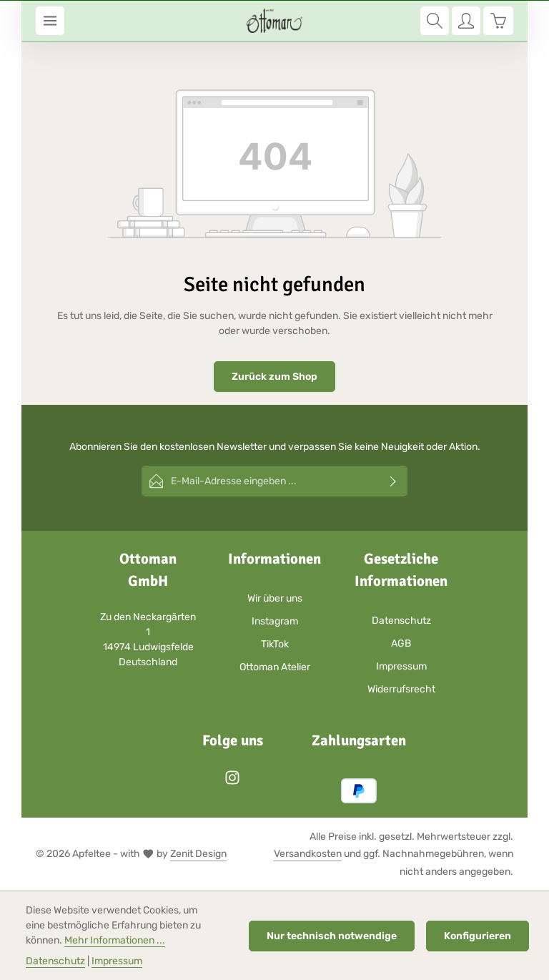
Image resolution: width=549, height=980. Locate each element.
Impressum (401, 666)
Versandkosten (308, 854)
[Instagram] (232, 782)
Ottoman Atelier (275, 667)
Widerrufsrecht (401, 689)
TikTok (275, 644)
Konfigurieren (478, 936)
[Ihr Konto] (466, 21)
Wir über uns (275, 598)
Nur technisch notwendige (332, 936)
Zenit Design (198, 854)
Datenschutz (401, 621)
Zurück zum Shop (274, 377)
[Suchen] (435, 21)
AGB (401, 643)
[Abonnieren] (394, 481)
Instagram (275, 621)
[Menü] (50, 21)
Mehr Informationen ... (115, 940)
